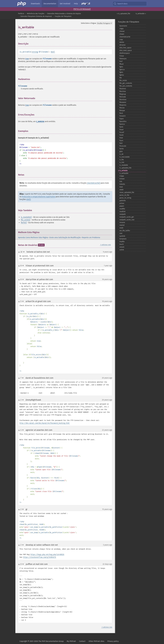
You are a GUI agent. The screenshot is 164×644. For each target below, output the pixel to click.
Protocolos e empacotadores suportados (38, 197)
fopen (122, 119)
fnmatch (122, 116)
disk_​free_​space (125, 48)
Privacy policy (113, 641)
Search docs (120, 4)
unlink (122, 250)
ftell (121, 143)
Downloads (35, 4)
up (19, 252)
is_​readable (124, 165)
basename (123, 26)
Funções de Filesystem (63, 16)
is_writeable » (141, 14)
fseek (121, 135)
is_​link (122, 162)
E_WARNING (40, 122)
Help (76, 4)
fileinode (123, 97)
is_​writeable (124, 173)
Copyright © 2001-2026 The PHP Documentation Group (42, 641)
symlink (122, 236)
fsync (121, 141)
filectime (123, 91)
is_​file (122, 160)
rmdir (121, 228)
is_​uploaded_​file (125, 168)
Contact (82, 641)
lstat (121, 187)
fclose (122, 56)
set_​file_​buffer (125, 231)
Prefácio (21, 14)
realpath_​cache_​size (127, 220)
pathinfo (123, 201)
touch (122, 244)
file (121, 78)
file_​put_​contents (126, 86)
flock (121, 113)
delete (122, 42)
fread (121, 130)
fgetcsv (122, 70)
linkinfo (122, 184)
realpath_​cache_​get (127, 217)
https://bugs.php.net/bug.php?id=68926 (47, 555)
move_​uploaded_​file (127, 192)
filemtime (123, 100)
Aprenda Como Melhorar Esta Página (33, 237)
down (24, 252)
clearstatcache (125, 37)
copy (121, 40)
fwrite (122, 149)
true (27, 59)
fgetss (122, 75)
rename (122, 222)
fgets (121, 72)
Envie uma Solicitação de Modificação (65, 237)
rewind (122, 225)
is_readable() (26, 217)
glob (121, 151)
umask (122, 247)
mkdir (122, 190)
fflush (122, 64)
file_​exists (123, 80)
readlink (122, 212)
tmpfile (122, 242)
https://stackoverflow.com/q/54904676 (40, 557)
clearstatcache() (94, 183)
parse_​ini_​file (124, 195)
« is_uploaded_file (124, 14)
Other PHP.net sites (96, 641)
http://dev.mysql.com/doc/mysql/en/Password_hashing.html (45, 423)
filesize (122, 108)
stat (121, 233)
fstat (121, 138)
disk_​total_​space (126, 50)
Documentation (50, 4)
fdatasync (123, 59)
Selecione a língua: (89, 23)
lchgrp (122, 176)
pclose (122, 203)
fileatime (123, 89)
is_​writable (124, 171)
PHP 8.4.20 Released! (82, 9)
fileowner (123, 102)
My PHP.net (71, 641)
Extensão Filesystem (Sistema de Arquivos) (36, 16)
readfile (122, 209)
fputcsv (122, 124)
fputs (121, 127)
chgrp (121, 29)
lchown (122, 179)
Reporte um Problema (91, 237)
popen (122, 206)
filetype (122, 111)
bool (53, 52)
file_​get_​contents (126, 83)
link (121, 182)
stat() (28, 199)
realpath (123, 214)
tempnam (123, 239)
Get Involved (65, 4)
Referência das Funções (36, 14)
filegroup (123, 94)
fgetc (121, 67)
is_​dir (121, 154)
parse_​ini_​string (125, 198)
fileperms (123, 105)
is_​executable (125, 157)
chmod (122, 31)
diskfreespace (125, 53)
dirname (122, 45)
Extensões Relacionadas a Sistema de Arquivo (64, 14)
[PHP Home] (22, 4)
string (35, 52)
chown (122, 34)
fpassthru (123, 121)
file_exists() (26, 220)
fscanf (122, 132)
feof (121, 61)
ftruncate (123, 146)
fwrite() (24, 223)
